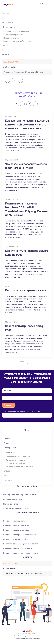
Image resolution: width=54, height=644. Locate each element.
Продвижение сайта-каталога (17, 530)
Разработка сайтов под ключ (16, 31)
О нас (4, 18)
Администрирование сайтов (16, 508)
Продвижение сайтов (13, 38)
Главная (5, 13)
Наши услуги (9, 27)
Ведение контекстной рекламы (17, 41)
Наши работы (8, 22)
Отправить (9, 405)
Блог (4, 50)
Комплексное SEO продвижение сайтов (21, 544)
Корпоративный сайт (13, 499)
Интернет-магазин (12, 504)
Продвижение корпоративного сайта (20, 535)
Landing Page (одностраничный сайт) (20, 495)
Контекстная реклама (13, 35)
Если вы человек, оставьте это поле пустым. (21, 411)
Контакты (6, 55)
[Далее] (32, 363)
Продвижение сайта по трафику (18, 548)
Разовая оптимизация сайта (16, 539)
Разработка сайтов (27, 486)
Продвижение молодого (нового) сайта (20, 553)
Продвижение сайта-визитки (16, 525)
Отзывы (5, 46)
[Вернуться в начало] (8, 5)
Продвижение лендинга (14, 521)
